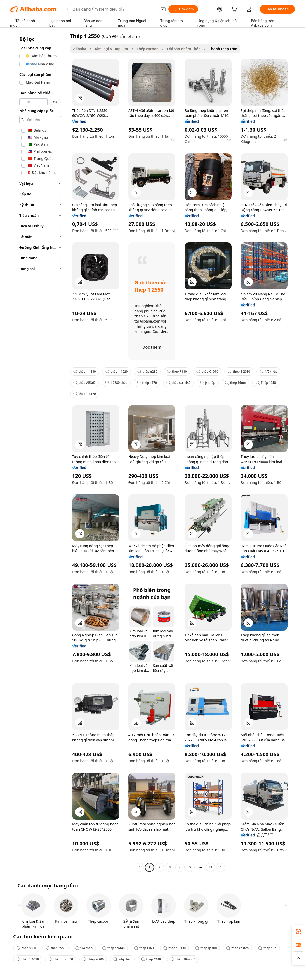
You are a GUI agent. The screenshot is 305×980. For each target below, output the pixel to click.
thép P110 (177, 371)
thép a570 (147, 383)
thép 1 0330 (175, 948)
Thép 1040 (266, 383)
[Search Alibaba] (114, 9)
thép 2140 (151, 959)
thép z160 (144, 948)
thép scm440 (178, 383)
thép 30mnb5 (183, 959)
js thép (208, 383)
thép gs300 (206, 948)
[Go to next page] (221, 867)
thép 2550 (56, 948)
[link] (298, 932)
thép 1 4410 (85, 371)
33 (210, 867)
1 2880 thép (116, 383)
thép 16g (267, 948)
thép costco (237, 948)
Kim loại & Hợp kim (111, 49)
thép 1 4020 (117, 371)
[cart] (235, 10)
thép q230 (147, 371)
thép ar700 (93, 959)
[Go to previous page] (139, 867)
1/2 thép (269, 371)
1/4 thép (84, 948)
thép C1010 (207, 371)
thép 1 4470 (85, 394)
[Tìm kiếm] (183, 9)
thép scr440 (113, 948)
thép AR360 (85, 383)
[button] (163, 9)
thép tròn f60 (61, 959)
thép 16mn (235, 383)
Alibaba (80, 49)
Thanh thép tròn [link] (223, 49)
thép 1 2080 (239, 371)
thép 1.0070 (28, 959)
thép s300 (26, 948)
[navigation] (39, 452)
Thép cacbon (148, 49)
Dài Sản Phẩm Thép (184, 49)
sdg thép (122, 959)
